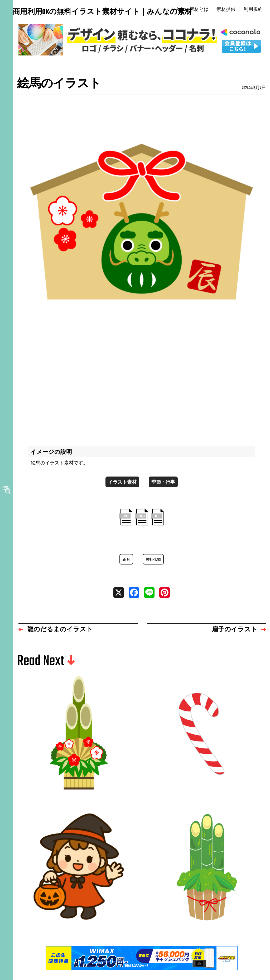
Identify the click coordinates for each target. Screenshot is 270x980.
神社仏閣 (154, 565)
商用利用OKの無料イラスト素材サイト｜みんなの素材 (45, 12)
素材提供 (230, 10)
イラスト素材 (121, 485)
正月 (125, 565)
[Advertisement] (142, 391)
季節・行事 (165, 485)
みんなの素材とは (193, 10)
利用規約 (257, 10)
